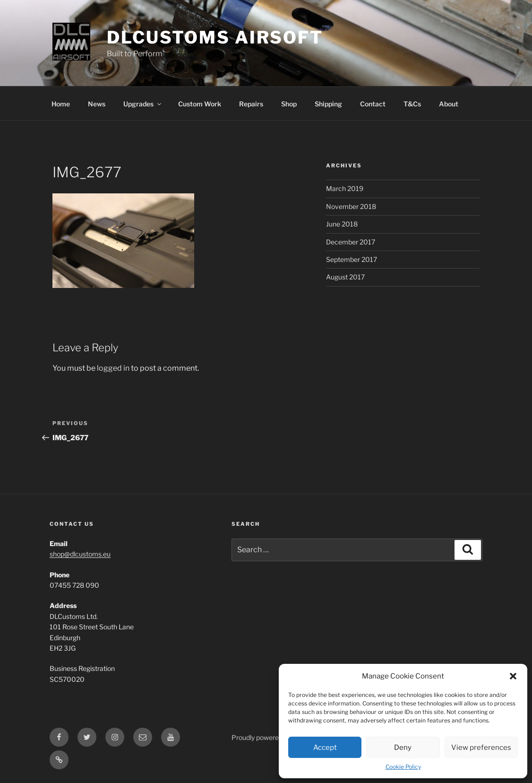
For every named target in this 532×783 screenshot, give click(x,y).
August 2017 (345, 277)
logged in (113, 368)
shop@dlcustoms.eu (80, 554)
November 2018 (351, 206)
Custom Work (200, 104)
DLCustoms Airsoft (215, 37)
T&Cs (412, 104)
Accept (325, 748)
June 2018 (342, 224)
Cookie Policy (403, 767)
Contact (373, 104)
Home (61, 104)
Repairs (251, 104)
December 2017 (351, 242)
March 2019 (345, 188)
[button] (513, 676)
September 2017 (352, 259)
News (97, 104)
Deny (403, 748)
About (449, 104)
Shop (289, 104)
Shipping (328, 104)
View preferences (481, 748)
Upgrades (143, 104)
